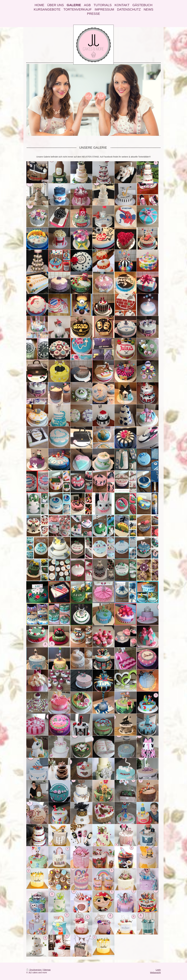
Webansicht (155, 973)
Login (158, 970)
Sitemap (47, 970)
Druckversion (34, 970)
